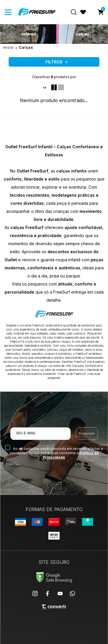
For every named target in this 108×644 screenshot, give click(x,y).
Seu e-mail (26, 433)
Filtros (54, 62)
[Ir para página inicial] (8, 48)
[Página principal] (37, 12)
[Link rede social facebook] (48, 594)
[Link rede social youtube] (60, 594)
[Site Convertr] (54, 607)
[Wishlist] (83, 12)
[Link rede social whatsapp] (73, 594)
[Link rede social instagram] (35, 594)
